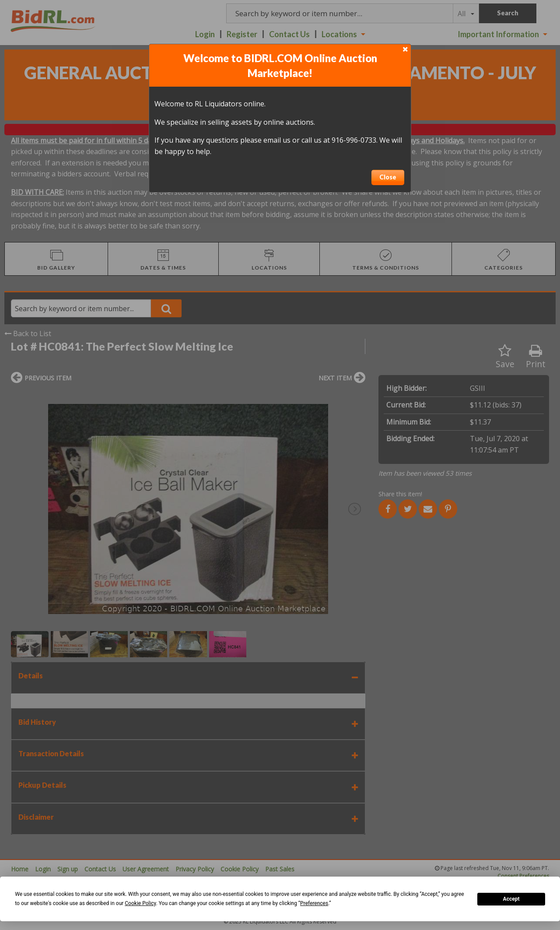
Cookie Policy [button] (140, 903)
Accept (511, 899)
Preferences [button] (314, 903)
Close (388, 177)
